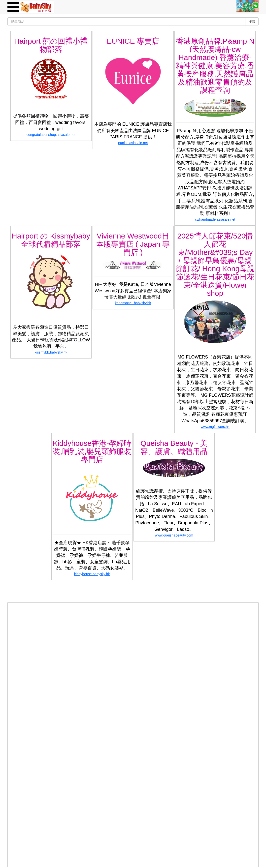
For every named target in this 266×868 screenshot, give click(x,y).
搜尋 (252, 22)
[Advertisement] (133, 637)
